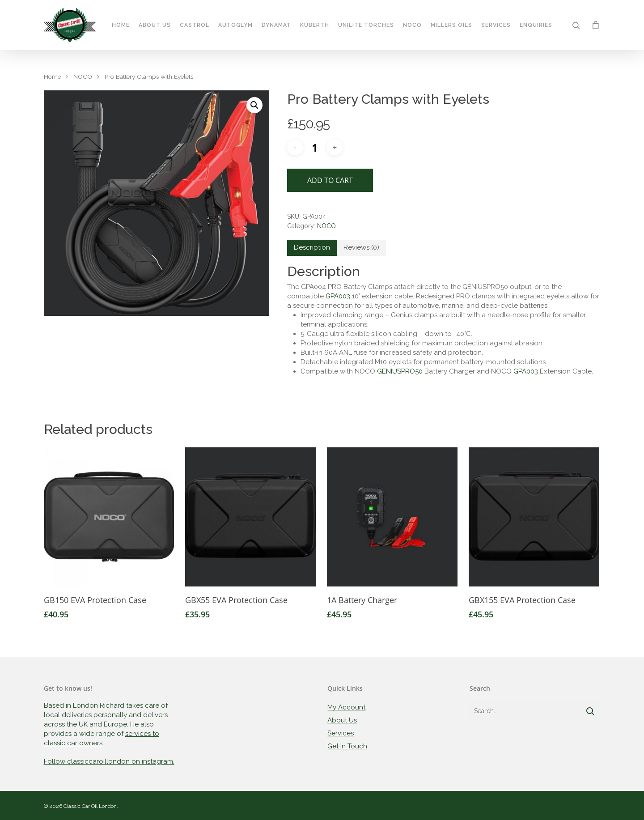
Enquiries (536, 26)
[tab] (312, 248)
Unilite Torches (354, 26)
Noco (412, 26)
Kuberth (315, 26)
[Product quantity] (315, 147)
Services (496, 26)
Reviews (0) (361, 247)
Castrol (195, 26)
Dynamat (277, 26)
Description (312, 247)
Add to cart (330, 180)
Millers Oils (443, 26)
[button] (254, 105)
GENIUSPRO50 (400, 371)
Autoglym (236, 26)
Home (121, 26)
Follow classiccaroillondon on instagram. (109, 761)
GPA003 (338, 296)
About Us (150, 26)
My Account (346, 707)
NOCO (83, 76)
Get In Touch (347, 746)
